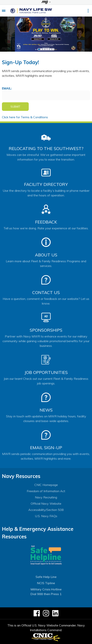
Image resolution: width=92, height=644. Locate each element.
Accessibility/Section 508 (46, 510)
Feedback (46, 222)
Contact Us (46, 292)
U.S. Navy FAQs (46, 516)
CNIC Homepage (46, 485)
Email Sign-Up (46, 448)
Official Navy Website (46, 504)
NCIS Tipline (46, 583)
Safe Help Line (46, 577)
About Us (46, 255)
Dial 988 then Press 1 (46, 594)
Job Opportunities (46, 372)
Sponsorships (46, 330)
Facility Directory (46, 184)
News (46, 410)
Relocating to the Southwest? (46, 148)
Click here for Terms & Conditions (25, 117)
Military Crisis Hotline (46, 589)
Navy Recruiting (46, 497)
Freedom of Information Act (46, 491)
